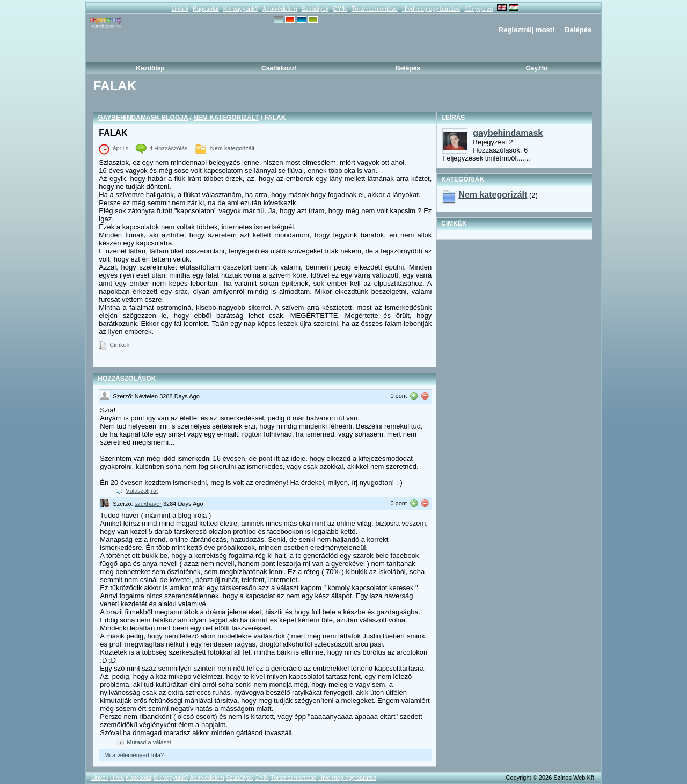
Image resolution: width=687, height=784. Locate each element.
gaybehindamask (508, 133)
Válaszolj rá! (142, 491)
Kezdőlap (150, 68)
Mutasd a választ (149, 742)
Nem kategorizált (226, 118)
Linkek (180, 9)
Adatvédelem (280, 9)
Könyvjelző (478, 9)
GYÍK (340, 9)
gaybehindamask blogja (143, 118)
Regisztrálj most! (527, 30)
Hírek (117, 778)
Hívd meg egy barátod (431, 9)
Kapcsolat (206, 9)
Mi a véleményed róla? (134, 755)
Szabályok (315, 9)
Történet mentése (375, 9)
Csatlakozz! (279, 68)
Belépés (578, 30)
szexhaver (148, 504)
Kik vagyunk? (241, 9)
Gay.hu (536, 68)
